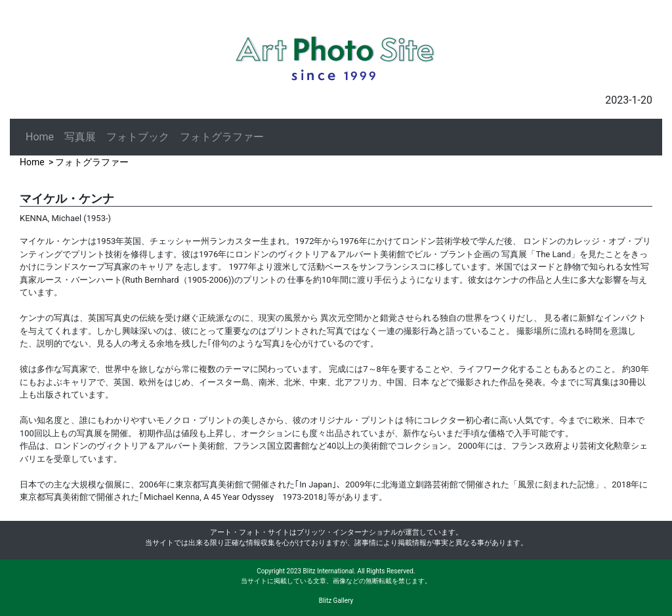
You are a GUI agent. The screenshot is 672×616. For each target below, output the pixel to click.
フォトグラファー (222, 137)
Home (40, 137)
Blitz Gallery (336, 601)
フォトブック (138, 137)
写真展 (80, 137)
